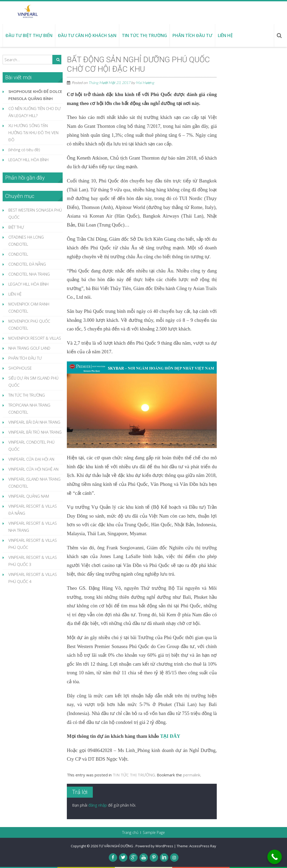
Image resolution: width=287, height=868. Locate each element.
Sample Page (154, 833)
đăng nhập (98, 805)
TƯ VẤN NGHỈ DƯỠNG (116, 846)
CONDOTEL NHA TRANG (29, 274)
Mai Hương (145, 83)
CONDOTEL (18, 254)
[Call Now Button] (275, 857)
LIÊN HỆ (15, 294)
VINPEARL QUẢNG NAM (29, 496)
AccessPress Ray (203, 846)
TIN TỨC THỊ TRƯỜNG (134, 775)
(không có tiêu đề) (24, 150)
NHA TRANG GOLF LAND (29, 348)
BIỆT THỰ (16, 227)
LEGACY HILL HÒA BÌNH (28, 160)
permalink (192, 775)
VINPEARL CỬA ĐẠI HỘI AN (31, 459)
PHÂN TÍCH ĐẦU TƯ (25, 358)
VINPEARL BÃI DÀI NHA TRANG (34, 422)
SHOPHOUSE (20, 368)
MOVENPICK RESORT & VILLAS (35, 338)
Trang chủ (130, 833)
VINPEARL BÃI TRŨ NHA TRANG (35, 432)
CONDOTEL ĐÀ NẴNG (27, 264)
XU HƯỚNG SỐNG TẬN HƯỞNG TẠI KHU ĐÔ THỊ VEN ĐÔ (33, 133)
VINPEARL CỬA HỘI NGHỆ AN (33, 469)
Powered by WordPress (154, 846)
